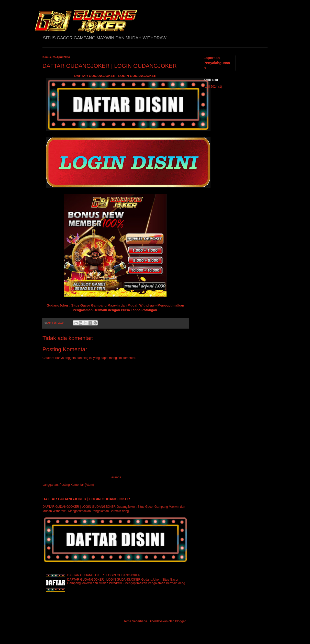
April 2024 (211, 87)
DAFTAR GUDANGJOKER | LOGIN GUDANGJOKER (115, 76)
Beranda (115, 477)
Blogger (180, 621)
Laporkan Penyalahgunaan (217, 63)
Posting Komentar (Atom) (77, 485)
